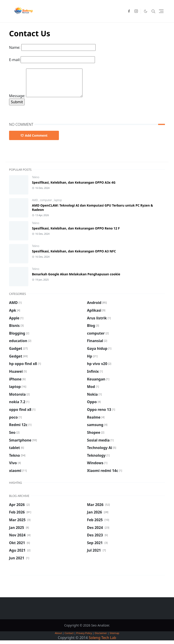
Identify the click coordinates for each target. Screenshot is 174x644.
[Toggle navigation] (161, 11)
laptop (58, 200)
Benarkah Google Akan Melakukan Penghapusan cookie (76, 274)
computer (46, 200)
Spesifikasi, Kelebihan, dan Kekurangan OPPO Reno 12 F (76, 228)
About (58, 633)
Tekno (36, 177)
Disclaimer (101, 633)
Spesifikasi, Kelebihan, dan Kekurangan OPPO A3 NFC (74, 251)
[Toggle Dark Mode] (146, 11)
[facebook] (129, 11)
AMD (35, 200)
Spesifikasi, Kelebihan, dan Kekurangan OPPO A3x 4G (74, 182)
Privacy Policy (84, 633)
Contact (69, 633)
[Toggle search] (153, 11)
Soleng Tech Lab (102, 638)
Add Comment (34, 135)
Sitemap (114, 633)
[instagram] (136, 11)
